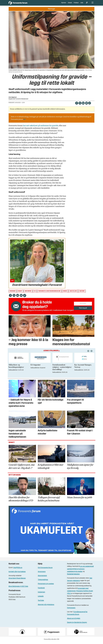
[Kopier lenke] (90, 105)
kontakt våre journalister (17, 574)
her (24, 122)
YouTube (41, 603)
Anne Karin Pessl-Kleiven (17, 581)
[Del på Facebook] (77, 105)
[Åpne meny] (92, 4)
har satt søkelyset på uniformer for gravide (41, 128)
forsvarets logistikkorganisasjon (49, 293)
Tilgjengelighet (43, 582)
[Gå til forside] (23, 4)
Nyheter (64, 4)
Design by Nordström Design (77, 625)
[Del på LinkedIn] (83, 105)
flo (35, 293)
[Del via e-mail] (86, 105)
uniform (82, 293)
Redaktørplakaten (73, 577)
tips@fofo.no (18, 570)
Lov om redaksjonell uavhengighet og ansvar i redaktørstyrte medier (80, 571)
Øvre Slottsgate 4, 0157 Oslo (18, 589)
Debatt (70, 4)
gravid (65, 293)
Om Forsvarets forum (45, 570)
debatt (20, 293)
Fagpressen (71, 610)
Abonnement (42, 578)
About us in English (74, 621)
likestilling (73, 293)
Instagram (41, 595)
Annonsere (42, 574)
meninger (13, 293)
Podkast (76, 4)
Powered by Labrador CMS (52, 642)
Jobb (82, 4)
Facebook (41, 590)
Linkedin (41, 599)
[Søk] (87, 4)
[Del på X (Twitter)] (80, 105)
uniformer (28, 293)
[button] (92, 353)
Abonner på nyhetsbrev (46, 607)
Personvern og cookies (46, 586)
